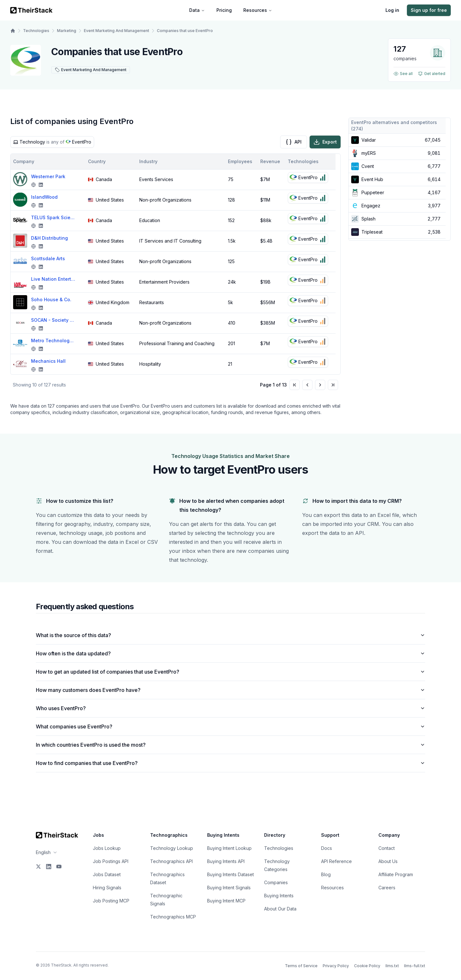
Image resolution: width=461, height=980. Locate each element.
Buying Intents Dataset (230, 874)
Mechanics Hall (48, 361)
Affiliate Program (396, 874)
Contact (387, 848)
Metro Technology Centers (53, 341)
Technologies (36, 31)
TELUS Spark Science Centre (53, 217)
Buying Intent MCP (226, 901)
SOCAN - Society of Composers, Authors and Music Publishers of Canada (53, 320)
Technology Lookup (172, 848)
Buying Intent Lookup (229, 848)
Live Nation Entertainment (53, 279)
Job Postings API (111, 861)
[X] (38, 867)
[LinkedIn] (49, 867)
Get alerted (432, 74)
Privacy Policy (336, 966)
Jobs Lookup (107, 848)
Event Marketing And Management (117, 31)
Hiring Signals (107, 888)
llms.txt (392, 966)
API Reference (336, 861)
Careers (387, 888)
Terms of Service (301, 966)
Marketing (67, 31)
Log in (392, 10)
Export (325, 142)
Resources (258, 10)
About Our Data (280, 909)
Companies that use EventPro (185, 31)
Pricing (224, 10)
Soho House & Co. (51, 299)
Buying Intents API (226, 861)
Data (197, 10)
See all (403, 74)
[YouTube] (59, 867)
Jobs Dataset (107, 874)
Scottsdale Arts (48, 258)
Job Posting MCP (111, 901)
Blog (326, 874)
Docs (327, 848)
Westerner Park (48, 176)
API (294, 142)
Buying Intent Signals (229, 888)
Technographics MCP (173, 917)
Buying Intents (279, 896)
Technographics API (171, 861)
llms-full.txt (415, 966)
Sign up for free (429, 10)
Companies (276, 882)
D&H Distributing (49, 238)
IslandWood (44, 197)
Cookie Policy (367, 966)
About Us (388, 861)
